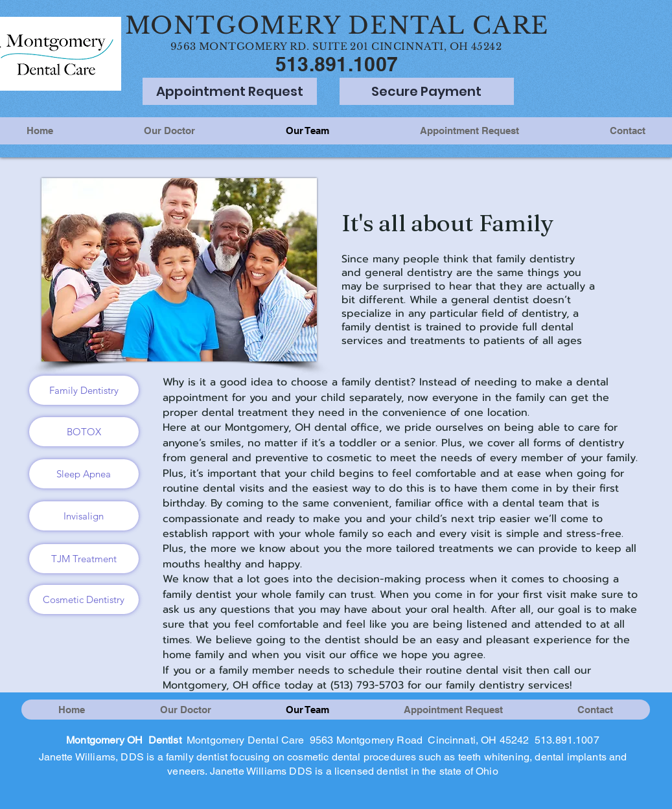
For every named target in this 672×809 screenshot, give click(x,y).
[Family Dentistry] (84, 390)
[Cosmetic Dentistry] (84, 599)
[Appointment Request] (230, 91)
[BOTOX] (84, 432)
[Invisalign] (84, 516)
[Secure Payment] (427, 91)
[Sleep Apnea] (84, 474)
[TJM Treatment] (84, 559)
